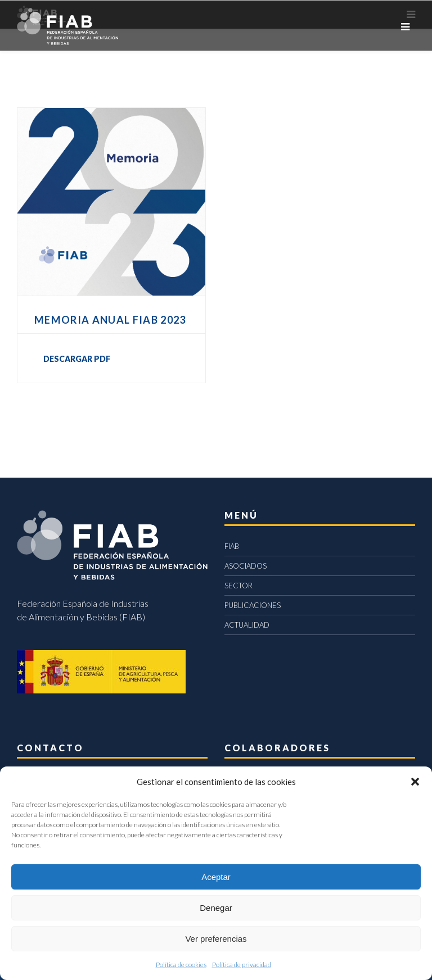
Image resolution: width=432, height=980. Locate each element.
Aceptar (216, 877)
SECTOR (238, 586)
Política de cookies (181, 965)
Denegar (216, 908)
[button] (415, 782)
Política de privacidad (242, 965)
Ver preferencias (216, 939)
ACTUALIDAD (247, 625)
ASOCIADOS (246, 566)
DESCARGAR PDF (77, 359)
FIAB (232, 546)
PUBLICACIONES (253, 605)
